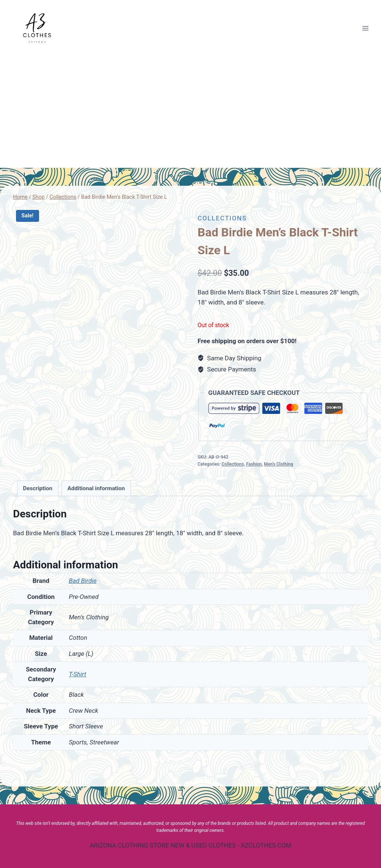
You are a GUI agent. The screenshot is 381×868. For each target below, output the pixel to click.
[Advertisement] (190, 112)
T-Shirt (78, 674)
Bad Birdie (83, 581)
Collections (222, 218)
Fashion (254, 464)
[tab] (38, 488)
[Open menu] (365, 28)
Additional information (96, 488)
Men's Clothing (278, 464)
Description (38, 488)
